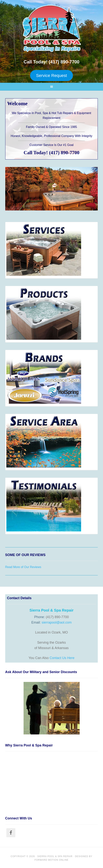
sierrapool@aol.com (57, 622)
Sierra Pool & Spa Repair (55, 856)
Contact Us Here (62, 658)
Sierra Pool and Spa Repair (52, 28)
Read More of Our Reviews (23, 567)
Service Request (51, 76)
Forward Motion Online (52, 860)
